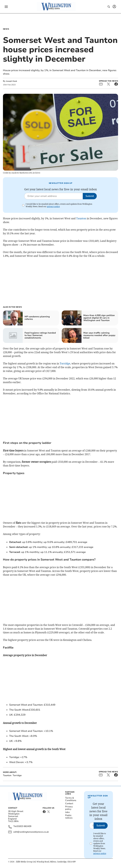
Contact (69, 803)
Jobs (67, 812)
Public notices (69, 817)
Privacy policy (69, 808)
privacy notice (53, 206)
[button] (6, 7)
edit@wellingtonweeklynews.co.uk (31, 832)
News (6, 29)
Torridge (65, 363)
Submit (90, 196)
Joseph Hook (12, 81)
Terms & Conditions (71, 799)
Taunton (81, 218)
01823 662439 (24, 826)
